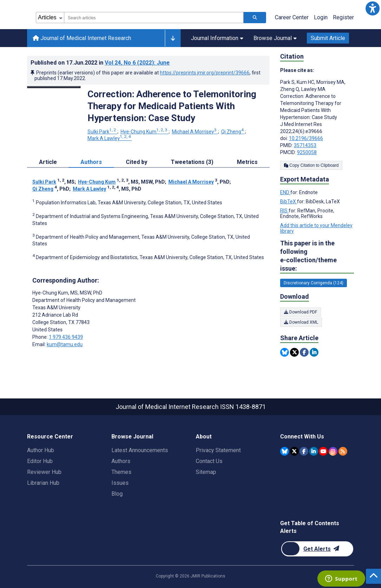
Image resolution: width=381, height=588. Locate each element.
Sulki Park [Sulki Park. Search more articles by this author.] (102, 132)
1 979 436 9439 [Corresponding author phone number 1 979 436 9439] (66, 337)
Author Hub (41, 450)
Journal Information (217, 38)
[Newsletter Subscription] (317, 549)
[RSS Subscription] (343, 451)
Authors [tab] (91, 162)
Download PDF (301, 312)
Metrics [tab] (247, 162)
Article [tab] (48, 162)
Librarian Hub (43, 483)
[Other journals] (173, 38)
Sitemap (206, 472)
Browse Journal (275, 38)
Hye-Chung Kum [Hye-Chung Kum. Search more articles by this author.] (144, 132)
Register (343, 17)
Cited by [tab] (137, 162)
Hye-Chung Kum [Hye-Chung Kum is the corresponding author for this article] (67, 293)
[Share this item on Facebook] (304, 352)
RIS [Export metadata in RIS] (284, 211)
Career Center (292, 17)
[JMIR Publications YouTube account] (323, 451)
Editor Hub (40, 461)
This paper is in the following (317, 256)
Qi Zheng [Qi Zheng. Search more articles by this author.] (233, 132)
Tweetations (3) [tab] (192, 162)
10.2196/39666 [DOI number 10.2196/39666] (306, 138)
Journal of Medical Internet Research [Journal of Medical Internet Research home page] (82, 38)
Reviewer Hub (44, 472)
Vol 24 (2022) (137, 63)
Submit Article (328, 38)
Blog (117, 494)
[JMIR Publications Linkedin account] (314, 451)
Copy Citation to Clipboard (311, 165)
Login (321, 17)
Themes (121, 472)
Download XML (301, 322)
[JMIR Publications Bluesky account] (285, 451)
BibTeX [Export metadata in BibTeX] (289, 201)
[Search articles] (255, 18)
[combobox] (154, 18)
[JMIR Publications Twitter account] (294, 451)
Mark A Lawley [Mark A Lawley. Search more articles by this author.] (110, 138)
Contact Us (209, 461)
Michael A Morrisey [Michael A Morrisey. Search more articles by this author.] (195, 132)
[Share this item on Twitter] (294, 352)
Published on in (100, 63)
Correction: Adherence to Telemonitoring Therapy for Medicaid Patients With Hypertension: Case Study (172, 106)
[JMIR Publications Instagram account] (333, 451)
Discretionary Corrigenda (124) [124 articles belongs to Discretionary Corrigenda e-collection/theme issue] (314, 283)
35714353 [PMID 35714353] (305, 145)
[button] (373, 8)
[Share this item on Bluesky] (285, 352)
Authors (121, 461)
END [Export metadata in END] (285, 192)
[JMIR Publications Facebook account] (304, 451)
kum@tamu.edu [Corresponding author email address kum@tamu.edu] (65, 344)
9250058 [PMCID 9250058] (307, 152)
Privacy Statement (218, 450)
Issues (120, 483)
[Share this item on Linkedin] (314, 352)
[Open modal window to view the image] (54, 87)
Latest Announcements (140, 450)
